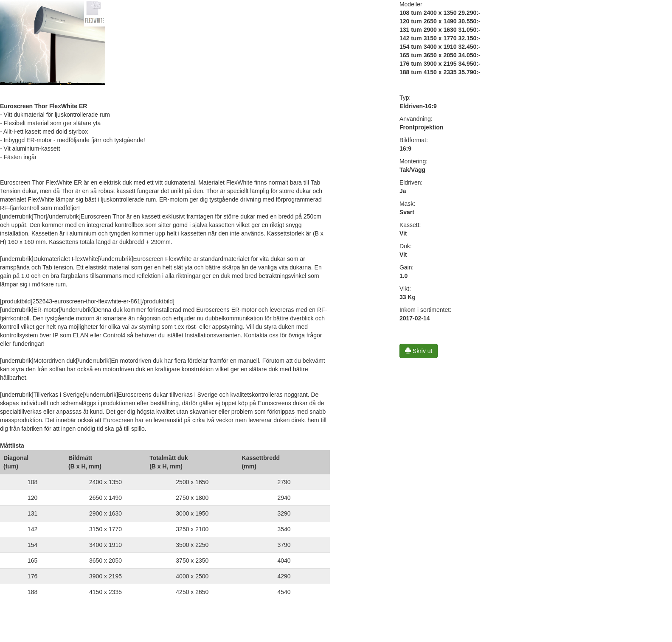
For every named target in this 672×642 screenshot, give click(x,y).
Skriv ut (419, 351)
